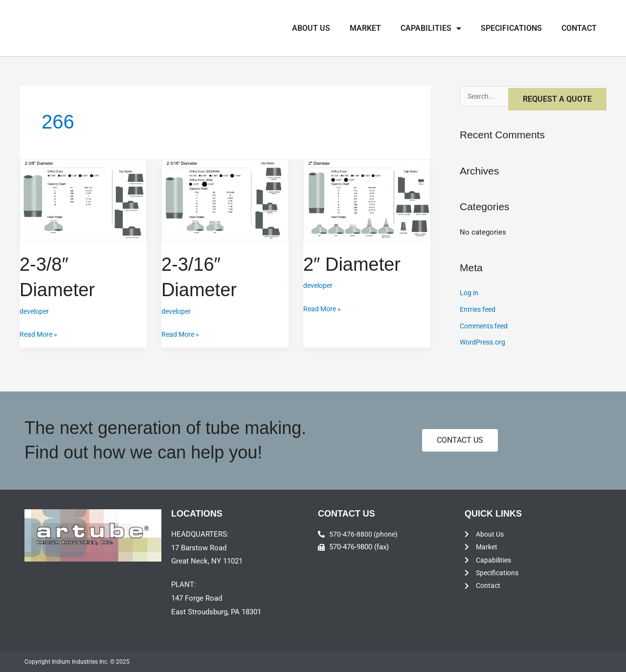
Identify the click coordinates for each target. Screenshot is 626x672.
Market (365, 28)
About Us (311, 28)
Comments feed (486, 327)
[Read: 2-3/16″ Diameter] (225, 199)
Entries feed (479, 310)
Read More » (40, 333)
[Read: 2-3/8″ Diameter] (83, 199)
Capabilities (431, 28)
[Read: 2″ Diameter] (367, 199)
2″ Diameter (355, 264)
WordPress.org (484, 343)
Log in (470, 294)
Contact (579, 28)
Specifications (511, 28)
